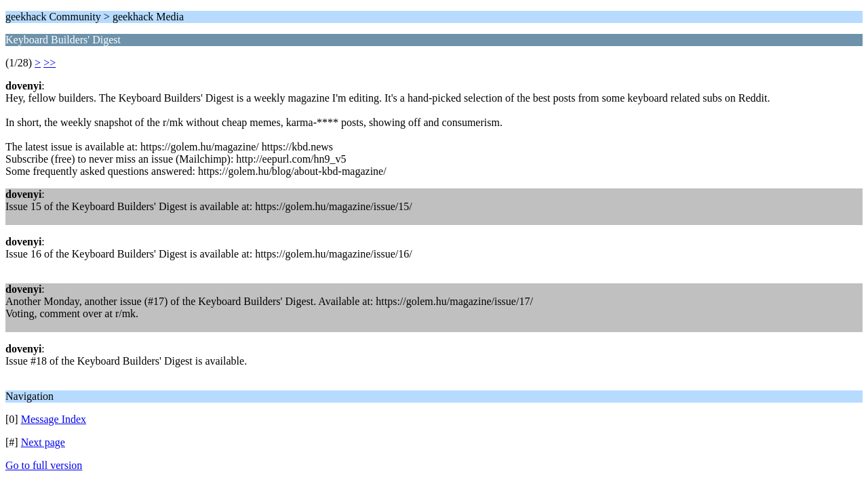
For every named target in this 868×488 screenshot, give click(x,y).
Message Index (54, 419)
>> (50, 63)
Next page (43, 442)
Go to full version (44, 465)
